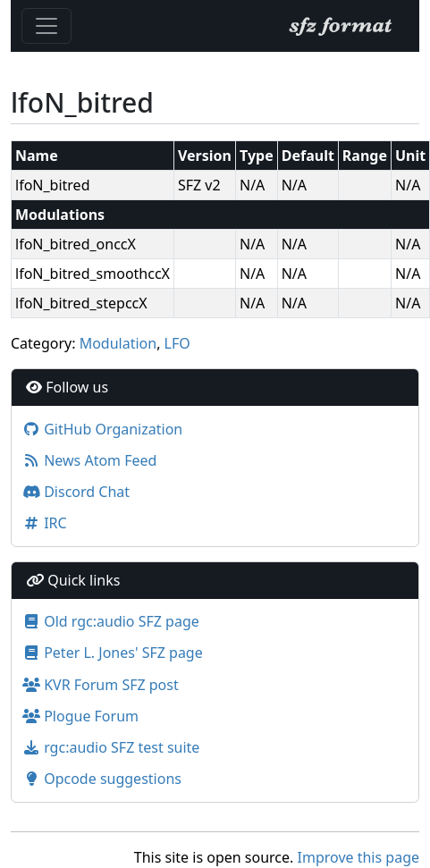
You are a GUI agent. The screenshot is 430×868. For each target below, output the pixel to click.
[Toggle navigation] (46, 26)
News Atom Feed (89, 460)
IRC (45, 523)
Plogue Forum (80, 716)
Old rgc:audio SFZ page (111, 621)
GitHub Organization (102, 429)
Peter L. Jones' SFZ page (113, 653)
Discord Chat (76, 492)
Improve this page (358, 857)
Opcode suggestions (102, 779)
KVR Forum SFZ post (101, 685)
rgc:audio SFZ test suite (111, 747)
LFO (177, 343)
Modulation (118, 343)
